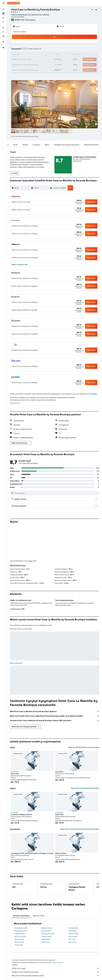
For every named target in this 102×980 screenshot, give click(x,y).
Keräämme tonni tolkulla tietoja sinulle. (55, 972)
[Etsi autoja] (3, 18)
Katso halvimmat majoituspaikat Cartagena (85, 788)
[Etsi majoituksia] (3, 13)
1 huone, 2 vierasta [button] (19, 32)
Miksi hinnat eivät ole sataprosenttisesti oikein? (55, 976)
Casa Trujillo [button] (59, 772)
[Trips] (3, 42)
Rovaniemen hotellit (21, 931)
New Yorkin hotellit (20, 936)
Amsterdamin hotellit (48, 934)
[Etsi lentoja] (3, 9)
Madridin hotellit (73, 934)
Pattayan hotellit (46, 936)
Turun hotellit (72, 931)
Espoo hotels (72, 942)
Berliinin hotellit (46, 931)
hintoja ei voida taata (57, 962)
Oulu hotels (72, 939)
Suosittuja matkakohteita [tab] (21, 916)
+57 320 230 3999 (18, 17)
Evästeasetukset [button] (15, 403)
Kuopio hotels (19, 945)
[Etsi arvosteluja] (56, 493)
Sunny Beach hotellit (21, 928)
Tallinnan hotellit (73, 928)
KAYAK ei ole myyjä (55, 968)
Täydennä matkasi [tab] (39, 916)
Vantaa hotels (45, 942)
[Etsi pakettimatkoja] (3, 22)
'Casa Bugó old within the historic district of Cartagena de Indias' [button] (32, 853)
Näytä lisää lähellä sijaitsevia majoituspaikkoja (84, 747)
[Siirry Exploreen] (3, 28)
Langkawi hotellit (20, 934)
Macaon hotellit (19, 939)
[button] (3, 3)
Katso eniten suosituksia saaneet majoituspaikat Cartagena (80, 829)
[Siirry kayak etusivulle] (13, 3)
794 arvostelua (30, 20)
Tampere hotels (19, 942)
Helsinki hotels (46, 939)
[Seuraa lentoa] (3, 32)
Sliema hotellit (73, 936)
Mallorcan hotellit (47, 928)
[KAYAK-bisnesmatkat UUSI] (3, 36)
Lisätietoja (93, 394)
